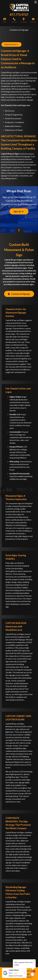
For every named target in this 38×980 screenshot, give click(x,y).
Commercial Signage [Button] (19, 294)
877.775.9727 (19, 14)
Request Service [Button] (11, 44)
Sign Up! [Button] (18, 211)
